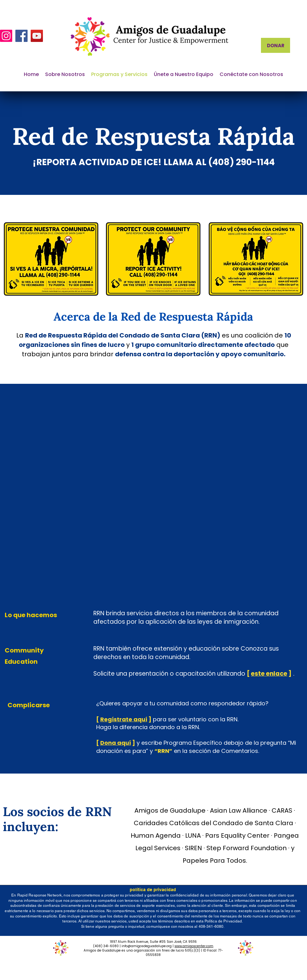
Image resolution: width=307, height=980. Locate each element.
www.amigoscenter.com (194, 946)
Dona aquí (116, 743)
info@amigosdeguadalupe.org (147, 946)
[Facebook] (21, 36)
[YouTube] (37, 36)
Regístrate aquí (124, 719)
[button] (65, 74)
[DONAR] (276, 45)
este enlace (269, 674)
